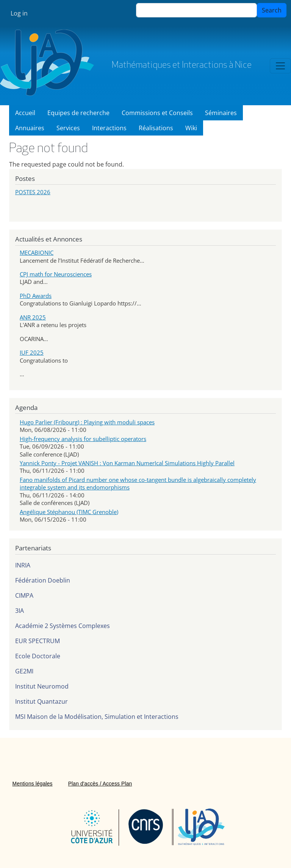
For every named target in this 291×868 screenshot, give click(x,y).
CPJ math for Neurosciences (56, 274)
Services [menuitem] (68, 128)
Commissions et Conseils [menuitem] (157, 113)
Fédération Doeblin (43, 580)
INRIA (23, 565)
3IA (20, 611)
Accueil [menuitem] (25, 113)
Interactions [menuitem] (109, 128)
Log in (19, 13)
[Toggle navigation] (280, 66)
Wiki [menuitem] (191, 128)
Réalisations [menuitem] (156, 128)
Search (272, 10)
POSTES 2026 (33, 192)
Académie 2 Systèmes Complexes (63, 626)
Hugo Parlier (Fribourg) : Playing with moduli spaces (87, 422)
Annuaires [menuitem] (30, 128)
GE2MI (24, 671)
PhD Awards (36, 296)
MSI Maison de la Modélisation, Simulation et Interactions (97, 717)
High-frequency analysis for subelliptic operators (83, 439)
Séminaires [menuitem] (221, 113)
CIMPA (24, 595)
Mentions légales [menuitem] (33, 784)
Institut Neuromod (42, 686)
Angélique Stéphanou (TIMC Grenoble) (69, 512)
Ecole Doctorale (38, 656)
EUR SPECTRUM (38, 641)
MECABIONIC (37, 252)
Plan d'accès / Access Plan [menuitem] (100, 784)
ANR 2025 (33, 317)
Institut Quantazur (41, 701)
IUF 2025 (32, 352)
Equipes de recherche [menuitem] (78, 113)
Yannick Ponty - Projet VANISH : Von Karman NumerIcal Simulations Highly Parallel (127, 463)
